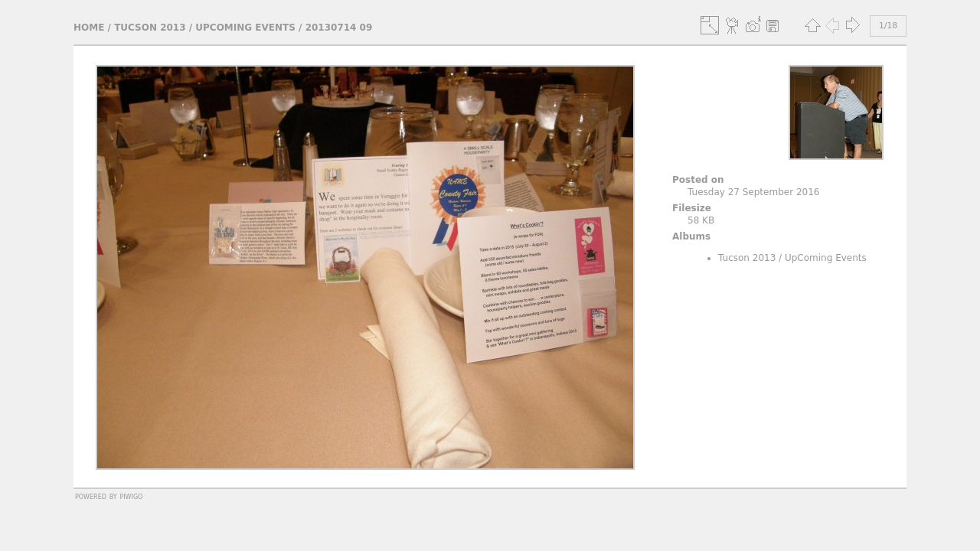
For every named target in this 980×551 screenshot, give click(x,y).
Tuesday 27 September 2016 (753, 192)
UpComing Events (245, 28)
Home (89, 28)
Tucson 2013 (150, 28)
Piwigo (131, 496)
